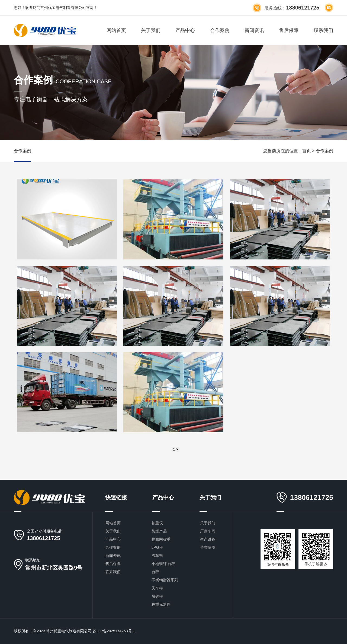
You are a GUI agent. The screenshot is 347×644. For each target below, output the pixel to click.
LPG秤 (157, 547)
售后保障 (289, 30)
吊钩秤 (157, 596)
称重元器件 (161, 604)
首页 (307, 151)
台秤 (155, 572)
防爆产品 (159, 531)
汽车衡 (157, 556)
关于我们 (151, 30)
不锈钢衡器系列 (165, 580)
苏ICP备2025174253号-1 (114, 631)
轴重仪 (157, 523)
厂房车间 (208, 531)
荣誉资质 (208, 547)
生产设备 (208, 539)
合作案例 (220, 30)
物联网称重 (161, 539)
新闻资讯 (254, 30)
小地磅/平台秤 (163, 564)
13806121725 (43, 538)
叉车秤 (157, 588)
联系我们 (323, 30)
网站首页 (116, 30)
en (329, 8)
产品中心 (185, 30)
